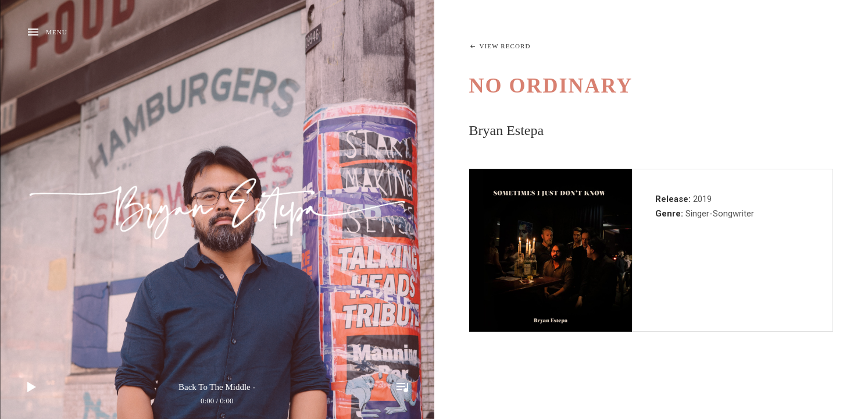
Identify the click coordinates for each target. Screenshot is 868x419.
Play (32, 387)
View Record (505, 46)
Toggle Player (402, 387)
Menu (57, 32)
